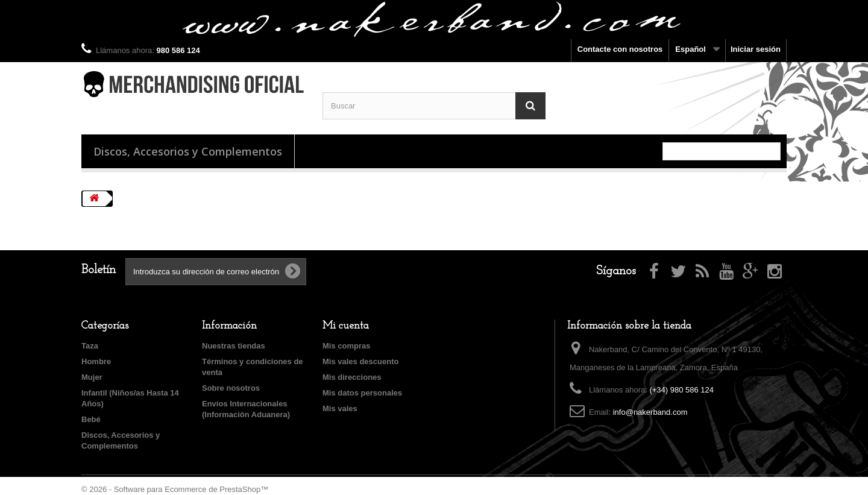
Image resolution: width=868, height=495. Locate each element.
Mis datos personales (362, 393)
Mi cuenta (346, 326)
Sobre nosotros (231, 388)
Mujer (92, 377)
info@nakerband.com (650, 412)
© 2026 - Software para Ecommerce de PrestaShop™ (175, 489)
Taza (90, 346)
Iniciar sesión (756, 49)
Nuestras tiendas (234, 346)
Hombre (96, 361)
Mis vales (340, 408)
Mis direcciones (352, 377)
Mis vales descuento (360, 361)
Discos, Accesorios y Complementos (188, 151)
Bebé (91, 419)
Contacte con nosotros (620, 49)
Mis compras (346, 346)
